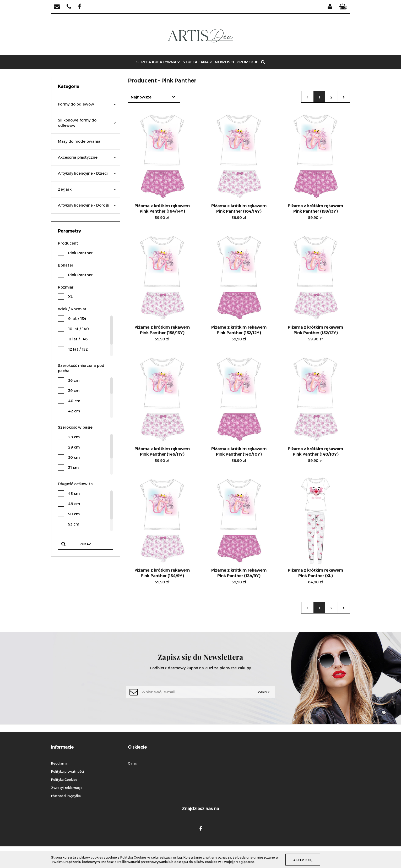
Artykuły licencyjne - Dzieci (87, 173)
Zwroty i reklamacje (67, 788)
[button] (343, 7)
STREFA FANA (197, 62)
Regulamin (60, 763)
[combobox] (154, 97)
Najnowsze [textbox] (141, 97)
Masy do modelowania (79, 141)
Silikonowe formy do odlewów (87, 123)
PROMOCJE (248, 62)
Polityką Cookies (133, 857)
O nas (132, 763)
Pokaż (85, 544)
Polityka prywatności (67, 771)
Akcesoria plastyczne (87, 157)
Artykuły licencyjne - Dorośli (87, 205)
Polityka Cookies (64, 779)
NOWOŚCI (224, 62)
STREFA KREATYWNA (158, 62)
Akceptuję (303, 860)
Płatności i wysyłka (66, 796)
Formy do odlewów (87, 104)
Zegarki (87, 189)
